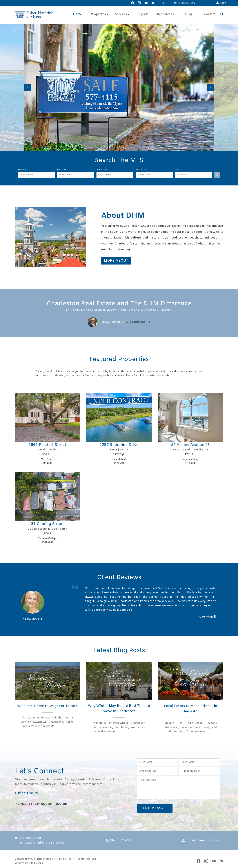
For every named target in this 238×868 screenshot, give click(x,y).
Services (122, 14)
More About (116, 261)
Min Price (23, 170)
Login (223, 3)
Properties (100, 14)
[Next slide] (211, 87)
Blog (189, 14)
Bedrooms (102, 170)
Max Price (62, 170)
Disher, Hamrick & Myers (52, 859)
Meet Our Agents (138, 322)
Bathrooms (142, 170)
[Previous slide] (27, 87)
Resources (166, 14)
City (177, 170)
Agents (143, 14)
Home (77, 14)
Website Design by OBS (29, 863)
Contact (210, 14)
